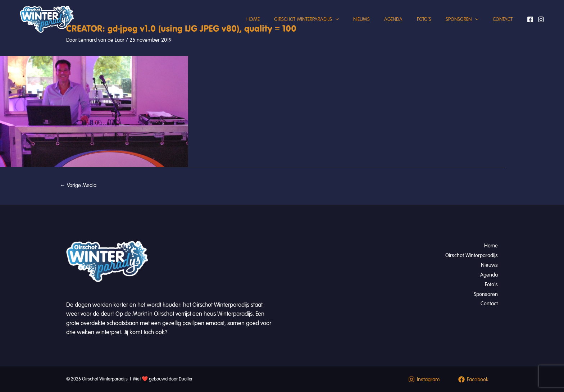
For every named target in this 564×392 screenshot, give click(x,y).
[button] (316, 27)
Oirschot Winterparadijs (287, 27)
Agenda (381, 27)
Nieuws (345, 27)
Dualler (186, 379)
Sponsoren (457, 27)
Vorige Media (78, 186)
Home (230, 27)
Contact (501, 27)
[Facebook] (530, 27)
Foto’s (415, 27)
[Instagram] (541, 27)
